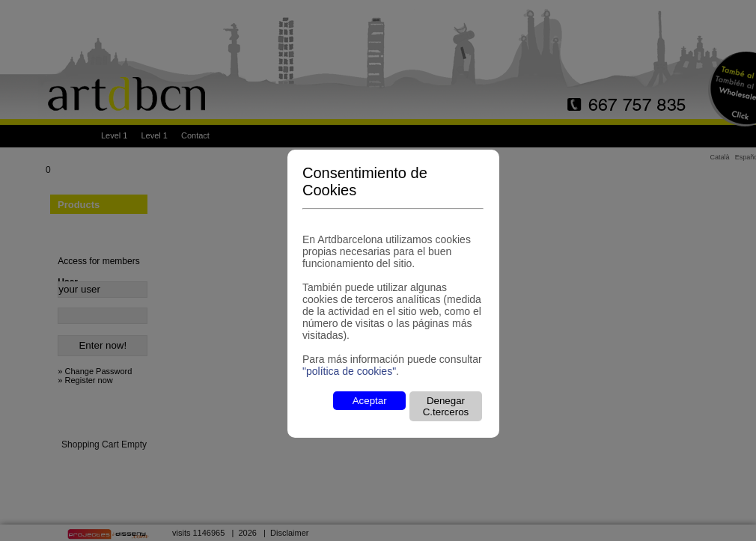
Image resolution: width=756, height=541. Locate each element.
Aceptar (370, 401)
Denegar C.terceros (446, 406)
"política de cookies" (349, 371)
